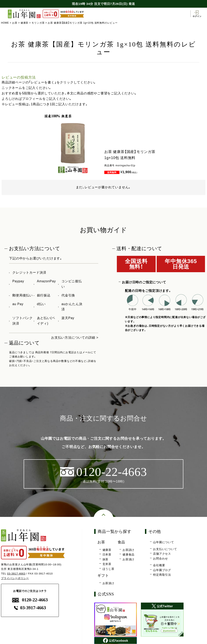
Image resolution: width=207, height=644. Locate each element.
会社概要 (159, 565)
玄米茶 (107, 564)
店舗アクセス (162, 554)
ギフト (103, 576)
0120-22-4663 (30, 600)
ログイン (197, 14)
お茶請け (128, 550)
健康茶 (24, 23)
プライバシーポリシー (15, 578)
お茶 (15, 23)
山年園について (164, 542)
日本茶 (107, 554)
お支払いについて (165, 549)
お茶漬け (128, 559)
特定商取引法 (162, 575)
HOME (5, 23)
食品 (122, 542)
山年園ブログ (162, 570)
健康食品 (128, 554)
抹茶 (106, 559)
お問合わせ (161, 559)
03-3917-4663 (16, 574)
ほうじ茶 (108, 569)
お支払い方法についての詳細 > (75, 338)
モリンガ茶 (38, 23)
